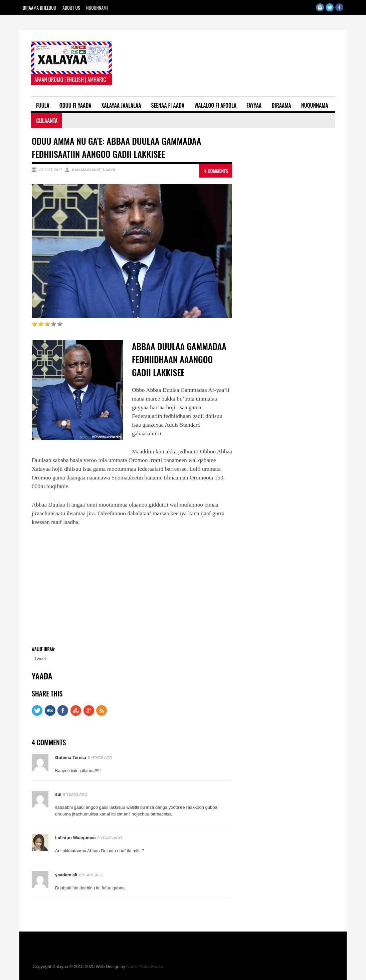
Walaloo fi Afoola (215, 105)
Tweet (40, 659)
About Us (71, 8)
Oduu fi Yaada (75, 105)
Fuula (43, 105)
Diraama (281, 105)
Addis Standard (182, 425)
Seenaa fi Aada (168, 105)
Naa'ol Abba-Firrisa (145, 966)
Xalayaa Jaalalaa (121, 105)
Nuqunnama (315, 105)
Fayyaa (254, 105)
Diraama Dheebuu (39, 8)
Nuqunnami (97, 8)
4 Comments (216, 171)
